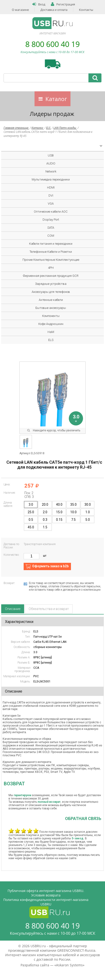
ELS (49, 128)
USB (51, 155)
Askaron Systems (69, 965)
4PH (51, 268)
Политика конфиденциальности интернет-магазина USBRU (46, 902)
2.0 (45, 512)
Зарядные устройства (51, 284)
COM (51, 236)
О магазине (20, 10)
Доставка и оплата (54, 10)
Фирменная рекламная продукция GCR (51, 276)
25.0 (31, 512)
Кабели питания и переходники (51, 244)
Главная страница (16, 128)
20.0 (45, 505)
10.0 (73, 512)
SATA (51, 228)
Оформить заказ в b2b (50, 566)
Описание (13, 609)
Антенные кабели (51, 300)
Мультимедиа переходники (51, 179)
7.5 (73, 520)
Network (51, 171)
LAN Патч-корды (65, 128)
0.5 (31, 520)
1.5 (45, 527)
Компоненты (51, 316)
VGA (51, 204)
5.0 (88, 520)
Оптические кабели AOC (51, 212)
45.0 (31, 527)
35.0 (73, 505)
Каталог (56, 99)
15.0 (59, 512)
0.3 (45, 520)
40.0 (59, 505)
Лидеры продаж (52, 114)
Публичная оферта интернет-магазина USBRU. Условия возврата (46, 893)
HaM (51, 332)
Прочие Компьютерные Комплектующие (51, 260)
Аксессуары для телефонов (51, 292)
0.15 (59, 520)
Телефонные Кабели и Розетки (51, 252)
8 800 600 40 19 (52, 44)
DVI (51, 196)
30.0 (88, 505)
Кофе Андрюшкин (51, 324)
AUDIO (51, 163)
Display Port (51, 220)
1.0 (88, 512)
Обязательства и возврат (49, 609)
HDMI (51, 187)
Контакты (86, 10)
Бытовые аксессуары (51, 308)
